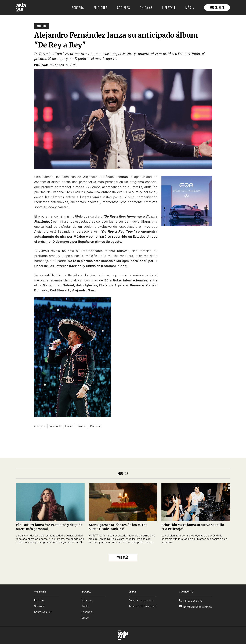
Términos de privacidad (142, 606)
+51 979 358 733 (191, 600)
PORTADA (78, 8)
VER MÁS (123, 557)
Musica (42, 26)
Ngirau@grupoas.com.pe (195, 607)
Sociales (39, 606)
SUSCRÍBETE (217, 8)
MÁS (190, 8)
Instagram (87, 600)
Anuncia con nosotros (141, 600)
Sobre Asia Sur (43, 612)
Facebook (87, 612)
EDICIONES (100, 8)
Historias (39, 600)
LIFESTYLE (169, 8)
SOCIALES (124, 8)
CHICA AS (146, 8)
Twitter (85, 606)
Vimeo (85, 618)
